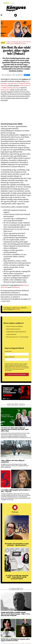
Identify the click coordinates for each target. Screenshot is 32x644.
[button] (1, 15)
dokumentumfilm (18, 44)
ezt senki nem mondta (14, 42)
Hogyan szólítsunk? (10, 357)
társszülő (24, 44)
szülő (30, 42)
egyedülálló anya (10, 44)
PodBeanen (15, 287)
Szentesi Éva (5, 90)
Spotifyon (25, 285)
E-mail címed (8, 352)
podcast (20, 42)
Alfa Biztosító (17, 309)
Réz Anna (16, 88)
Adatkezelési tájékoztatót (17, 368)
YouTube (4, 287)
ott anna (8, 42)
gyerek (27, 42)
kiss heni (24, 42)
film (14, 44)
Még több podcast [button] (15, 515)
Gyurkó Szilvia (13, 83)
